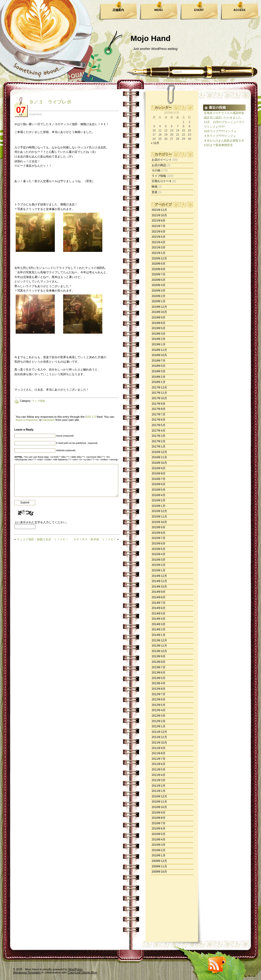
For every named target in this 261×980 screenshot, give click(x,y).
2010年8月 (159, 818)
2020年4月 (159, 285)
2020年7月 (159, 274)
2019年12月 (159, 307)
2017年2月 (159, 441)
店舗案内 (118, 10)
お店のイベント (162, 160)
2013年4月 (159, 683)
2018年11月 (159, 350)
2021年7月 (159, 226)
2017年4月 (159, 431)
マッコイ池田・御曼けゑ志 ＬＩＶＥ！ (43, 539)
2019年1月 (159, 344)
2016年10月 (159, 463)
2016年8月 (159, 473)
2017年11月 (159, 393)
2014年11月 (159, 581)
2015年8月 (159, 533)
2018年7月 (159, 361)
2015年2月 (159, 565)
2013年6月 (159, 672)
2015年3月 (159, 560)
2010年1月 (159, 855)
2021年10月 (159, 215)
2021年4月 (159, 242)
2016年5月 (159, 490)
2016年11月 (159, 457)
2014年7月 (159, 603)
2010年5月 (159, 834)
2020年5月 (159, 280)
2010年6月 (159, 828)
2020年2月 (159, 296)
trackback (49, 420)
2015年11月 (159, 517)
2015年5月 (159, 549)
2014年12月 (159, 576)
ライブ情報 (159, 176)
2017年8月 (159, 409)
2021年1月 (159, 253)
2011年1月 (159, 791)
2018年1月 (159, 382)
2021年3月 (159, 247)
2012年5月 (159, 705)
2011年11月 (159, 737)
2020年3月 (159, 291)
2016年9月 (159, 468)
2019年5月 (159, 328)
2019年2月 (159, 339)
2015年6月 (159, 543)
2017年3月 (159, 436)
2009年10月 (159, 872)
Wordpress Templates (27, 972)
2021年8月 (159, 221)
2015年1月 (159, 570)
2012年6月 (159, 699)
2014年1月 (159, 635)
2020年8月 (159, 269)
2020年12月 (159, 258)
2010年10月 (159, 807)
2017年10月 (159, 398)
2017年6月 (159, 420)
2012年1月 (159, 726)
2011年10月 (159, 743)
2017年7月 (159, 414)
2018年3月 (159, 371)
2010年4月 (159, 839)
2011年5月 (159, 769)
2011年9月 (159, 748)
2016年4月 (159, 495)
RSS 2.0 (91, 417)
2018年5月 (159, 366)
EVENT (199, 10)
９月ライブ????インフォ (220, 136)
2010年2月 (159, 850)
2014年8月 (159, 597)
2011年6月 (159, 764)
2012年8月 (159, 689)
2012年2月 (159, 721)
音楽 (155, 192)
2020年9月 (159, 264)
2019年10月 (159, 312)
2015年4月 (159, 554)
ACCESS (240, 10)
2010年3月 (159, 845)
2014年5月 (159, 613)
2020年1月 (159, 301)
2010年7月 (159, 823)
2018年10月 (159, 355)
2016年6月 (159, 484)
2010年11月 (159, 802)
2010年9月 (159, 813)
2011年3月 (159, 780)
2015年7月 (159, 538)
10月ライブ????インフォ (220, 131)
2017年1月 (159, 446)
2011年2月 (159, 786)
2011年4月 (159, 775)
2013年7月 (159, 667)
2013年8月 (159, 662)
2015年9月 (159, 527)
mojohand (35, 114)
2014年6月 (159, 608)
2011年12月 (159, 732)
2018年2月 (159, 377)
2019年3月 (159, 334)
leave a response (27, 420)
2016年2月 (159, 500)
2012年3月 (159, 716)
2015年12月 (159, 511)
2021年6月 (159, 231)
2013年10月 (159, 651)
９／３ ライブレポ (50, 102)
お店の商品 (159, 165)
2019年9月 (159, 317)
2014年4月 (159, 619)
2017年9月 (159, 404)
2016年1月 (159, 506)
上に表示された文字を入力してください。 (42, 522)
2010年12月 (159, 796)
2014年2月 (159, 629)
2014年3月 (159, 624)
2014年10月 (159, 587)
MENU (158, 10)
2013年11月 (159, 646)
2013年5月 (159, 678)
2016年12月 (159, 452)
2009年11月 (159, 866)
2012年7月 (159, 694)
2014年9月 (159, 592)
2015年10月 (159, 522)
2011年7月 (159, 759)
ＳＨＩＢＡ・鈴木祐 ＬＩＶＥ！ (95, 539)
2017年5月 (159, 425)
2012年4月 (159, 710)
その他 (156, 170)
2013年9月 (159, 656)
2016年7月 (159, 479)
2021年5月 (159, 237)
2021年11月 (159, 210)
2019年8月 (159, 323)
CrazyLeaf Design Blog (82, 972)
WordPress (75, 969)
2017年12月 (159, 387)
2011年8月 (159, 753)
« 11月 (155, 143)
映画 (155, 187)
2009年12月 (159, 861)
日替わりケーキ (162, 181)
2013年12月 (159, 640)
